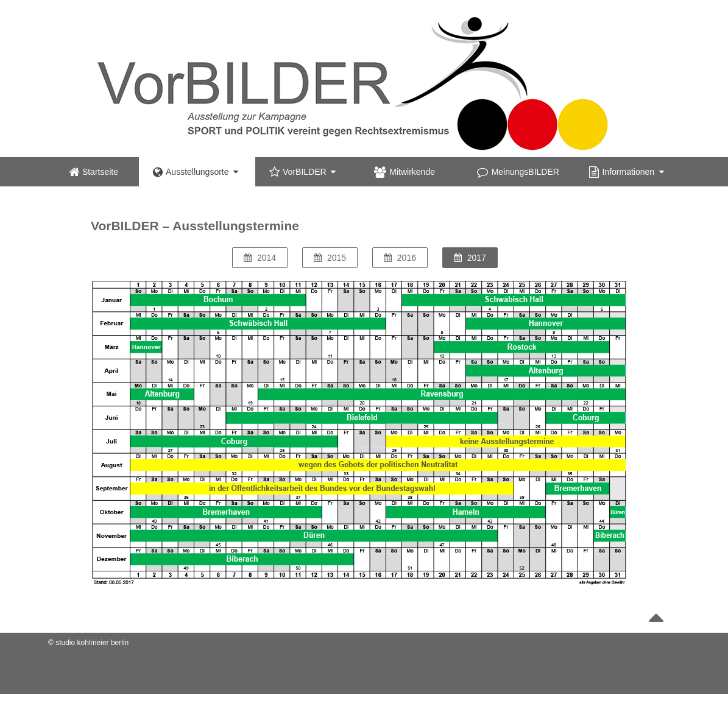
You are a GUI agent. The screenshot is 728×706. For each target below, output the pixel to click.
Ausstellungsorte (196, 172)
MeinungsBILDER (518, 172)
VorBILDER (302, 172)
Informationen (626, 172)
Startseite (94, 172)
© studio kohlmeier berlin (88, 643)
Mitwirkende (405, 172)
